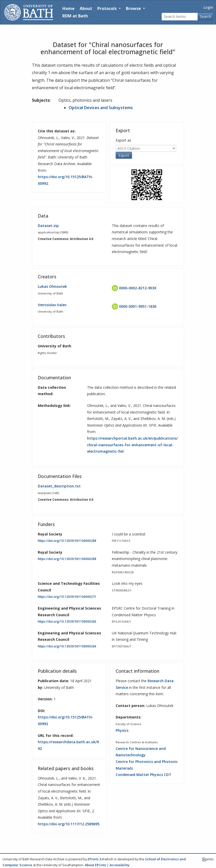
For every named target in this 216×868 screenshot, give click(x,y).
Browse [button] (134, 8)
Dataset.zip (48, 226)
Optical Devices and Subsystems (101, 108)
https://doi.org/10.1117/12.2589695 (69, 824)
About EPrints (95, 865)
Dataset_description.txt (59, 486)
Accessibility (119, 865)
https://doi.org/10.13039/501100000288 (67, 541)
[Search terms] (180, 17)
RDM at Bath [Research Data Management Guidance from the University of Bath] (75, 16)
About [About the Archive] (86, 8)
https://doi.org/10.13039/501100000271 (67, 597)
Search (206, 16)
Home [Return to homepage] (68, 8)
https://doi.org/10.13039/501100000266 (67, 621)
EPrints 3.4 (96, 859)
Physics (122, 730)
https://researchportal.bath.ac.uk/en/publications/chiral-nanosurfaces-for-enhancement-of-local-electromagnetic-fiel (132, 445)
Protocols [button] (107, 8)
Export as (123, 140)
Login (208, 7)
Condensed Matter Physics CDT (143, 775)
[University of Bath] (29, 12)
